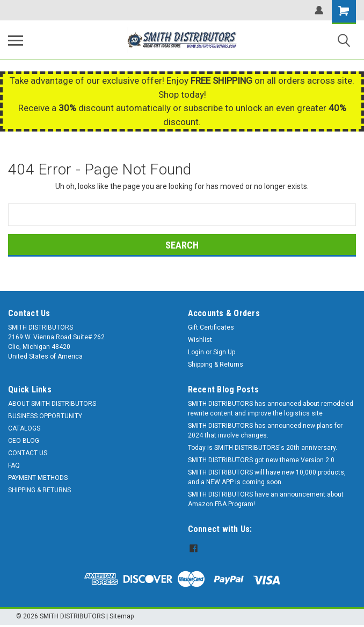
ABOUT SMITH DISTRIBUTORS (52, 404)
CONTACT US (28, 453)
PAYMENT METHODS (38, 478)
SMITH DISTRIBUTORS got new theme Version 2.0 (261, 460)
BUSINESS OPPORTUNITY (45, 416)
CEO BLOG (24, 441)
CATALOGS (24, 428)
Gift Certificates (211, 327)
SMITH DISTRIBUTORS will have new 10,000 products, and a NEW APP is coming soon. (267, 477)
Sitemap (122, 616)
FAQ (14, 465)
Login (196, 352)
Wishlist (200, 340)
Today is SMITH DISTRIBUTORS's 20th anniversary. (263, 448)
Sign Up (224, 352)
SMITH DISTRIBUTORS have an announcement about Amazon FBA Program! (266, 499)
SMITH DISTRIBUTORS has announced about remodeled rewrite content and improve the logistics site (271, 409)
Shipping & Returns (216, 364)
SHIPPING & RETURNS (39, 490)
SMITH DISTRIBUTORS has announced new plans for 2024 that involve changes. (265, 431)
